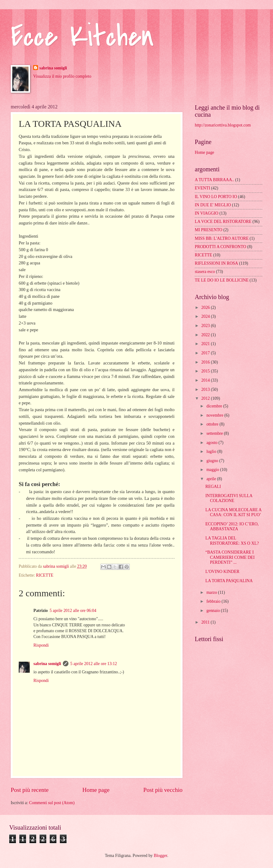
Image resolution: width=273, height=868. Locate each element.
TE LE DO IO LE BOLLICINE (222, 280)
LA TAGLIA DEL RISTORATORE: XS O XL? (232, 541)
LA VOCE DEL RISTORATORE (223, 222)
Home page (96, 790)
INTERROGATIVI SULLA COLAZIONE (229, 498)
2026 (206, 307)
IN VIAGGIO (207, 213)
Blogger (160, 856)
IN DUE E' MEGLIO (213, 205)
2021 (206, 344)
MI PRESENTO (209, 230)
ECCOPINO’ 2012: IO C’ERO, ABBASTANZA (232, 527)
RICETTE (45, 575)
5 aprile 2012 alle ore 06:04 (73, 611)
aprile (212, 479)
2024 (206, 316)
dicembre (215, 406)
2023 (206, 326)
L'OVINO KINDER (222, 572)
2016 (206, 362)
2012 (206, 398)
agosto (212, 443)
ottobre (213, 424)
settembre (215, 433)
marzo (212, 592)
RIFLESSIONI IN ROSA (216, 263)
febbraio (214, 601)
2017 (206, 353)
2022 (206, 335)
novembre (215, 415)
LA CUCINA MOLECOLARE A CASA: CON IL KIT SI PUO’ (233, 512)
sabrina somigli (53, 68)
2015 (206, 371)
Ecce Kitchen (82, 37)
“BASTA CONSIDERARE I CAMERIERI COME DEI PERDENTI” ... (230, 557)
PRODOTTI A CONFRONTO (221, 247)
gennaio (214, 611)
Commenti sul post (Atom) (52, 803)
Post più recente (30, 790)
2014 (206, 380)
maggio (213, 470)
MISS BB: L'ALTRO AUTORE (222, 238)
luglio (212, 452)
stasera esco (205, 272)
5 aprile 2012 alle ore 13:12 (94, 664)
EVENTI (202, 188)
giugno (213, 461)
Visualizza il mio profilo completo (62, 76)
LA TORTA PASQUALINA (229, 581)
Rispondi (41, 645)
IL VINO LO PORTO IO (216, 197)
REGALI (213, 487)
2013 (206, 389)
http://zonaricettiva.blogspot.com (223, 125)
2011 (206, 622)
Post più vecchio (163, 790)
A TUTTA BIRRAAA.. (214, 180)
